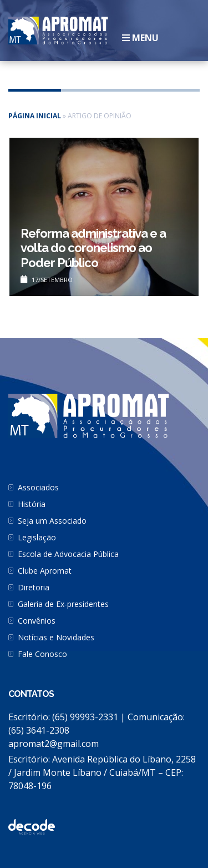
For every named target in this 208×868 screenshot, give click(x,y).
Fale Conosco (42, 654)
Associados (38, 487)
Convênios (37, 621)
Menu (140, 38)
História (32, 504)
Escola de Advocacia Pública (68, 554)
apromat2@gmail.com (54, 744)
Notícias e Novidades (56, 637)
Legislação (37, 537)
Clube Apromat (45, 571)
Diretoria (34, 587)
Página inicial (35, 116)
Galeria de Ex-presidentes (63, 604)
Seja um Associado (52, 521)
